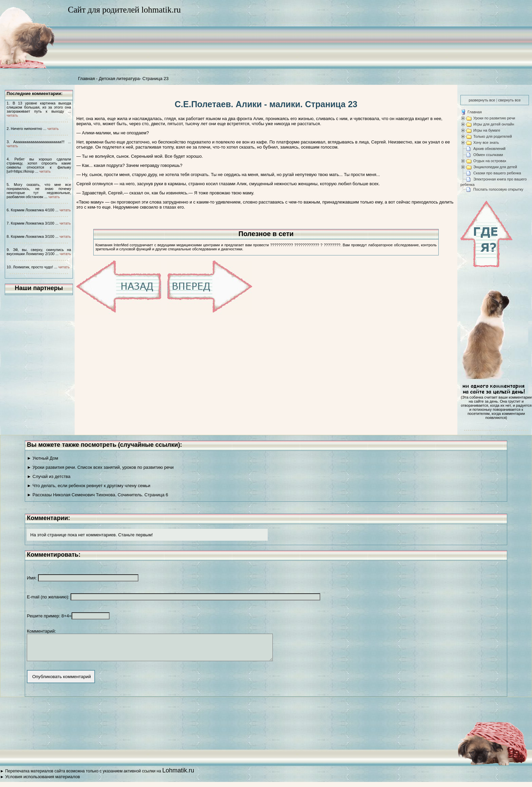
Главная (86, 79)
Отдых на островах (490, 161)
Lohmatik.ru (178, 775)
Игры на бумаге (487, 130)
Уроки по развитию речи (494, 118)
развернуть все (482, 100)
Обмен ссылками (488, 155)
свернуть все (509, 100)
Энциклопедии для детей (495, 167)
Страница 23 (156, 79)
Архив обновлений (489, 149)
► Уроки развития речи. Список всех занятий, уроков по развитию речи (100, 467)
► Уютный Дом (42, 458)
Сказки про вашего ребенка (497, 173)
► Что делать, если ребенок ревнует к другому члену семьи (89, 486)
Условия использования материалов (42, 782)
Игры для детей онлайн (494, 124)
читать (12, 115)
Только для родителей (493, 136)
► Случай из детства (49, 476)
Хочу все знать (486, 142)
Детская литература (119, 79)
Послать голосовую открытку (498, 189)
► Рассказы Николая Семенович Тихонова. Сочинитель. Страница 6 (97, 495)
